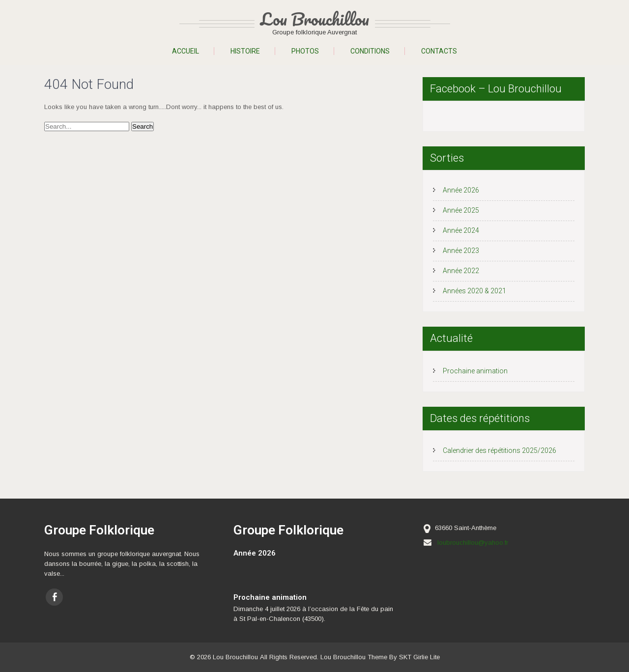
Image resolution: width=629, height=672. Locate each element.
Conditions (370, 51)
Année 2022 (461, 271)
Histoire (245, 51)
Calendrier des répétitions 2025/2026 (500, 450)
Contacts (439, 51)
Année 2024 (461, 230)
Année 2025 (461, 210)
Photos (305, 51)
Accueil (186, 51)
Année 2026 (461, 190)
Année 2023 (461, 251)
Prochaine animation (475, 371)
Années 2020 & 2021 (474, 291)
